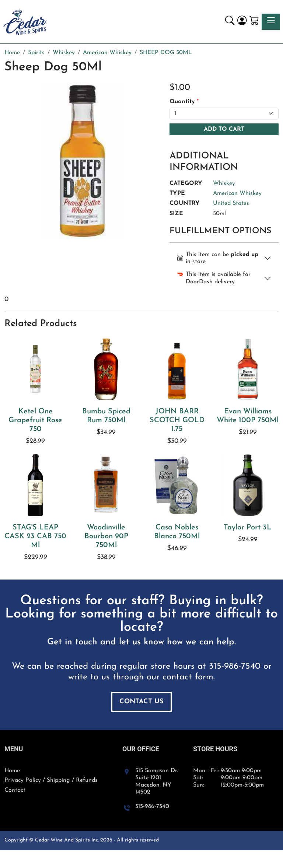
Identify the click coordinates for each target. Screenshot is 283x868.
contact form (188, 677)
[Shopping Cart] (254, 22)
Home (12, 771)
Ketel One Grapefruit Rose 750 (35, 420)
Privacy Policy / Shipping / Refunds (51, 780)
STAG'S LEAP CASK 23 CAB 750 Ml (35, 536)
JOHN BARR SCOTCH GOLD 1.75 (177, 420)
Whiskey (224, 183)
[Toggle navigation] (271, 22)
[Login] (242, 22)
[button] (230, 22)
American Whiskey (237, 193)
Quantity (184, 102)
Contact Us (141, 702)
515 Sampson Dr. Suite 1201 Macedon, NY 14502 (157, 781)
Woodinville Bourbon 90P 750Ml (106, 536)
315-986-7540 (235, 666)
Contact (15, 790)
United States (231, 203)
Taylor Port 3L (248, 528)
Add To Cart (224, 129)
